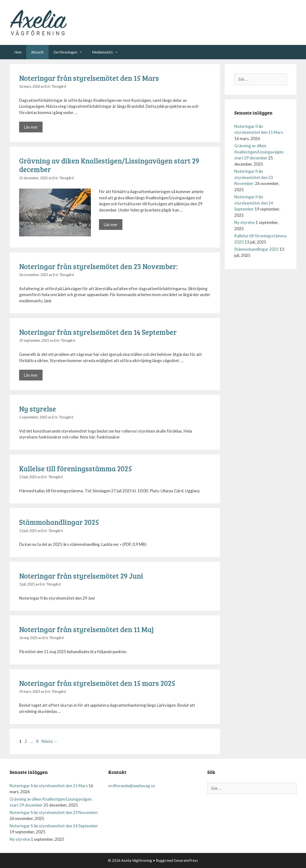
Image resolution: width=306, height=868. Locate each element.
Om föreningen (70, 52)
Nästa (49, 741)
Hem (18, 52)
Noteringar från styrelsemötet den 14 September (98, 332)
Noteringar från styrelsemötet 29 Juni (81, 576)
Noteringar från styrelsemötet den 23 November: (98, 266)
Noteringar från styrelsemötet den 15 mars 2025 (97, 683)
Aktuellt (37, 52)
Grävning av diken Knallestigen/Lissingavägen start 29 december (109, 165)
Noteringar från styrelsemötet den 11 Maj (86, 629)
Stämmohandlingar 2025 (59, 522)
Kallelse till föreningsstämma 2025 (76, 468)
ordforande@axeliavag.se (132, 786)
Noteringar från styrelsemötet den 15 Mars (89, 78)
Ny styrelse (38, 409)
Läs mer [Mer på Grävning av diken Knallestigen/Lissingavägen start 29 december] (111, 225)
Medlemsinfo (107, 52)
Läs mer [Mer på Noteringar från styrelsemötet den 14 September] (31, 375)
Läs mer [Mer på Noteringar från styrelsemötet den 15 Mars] (31, 127)
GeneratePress (186, 860)
